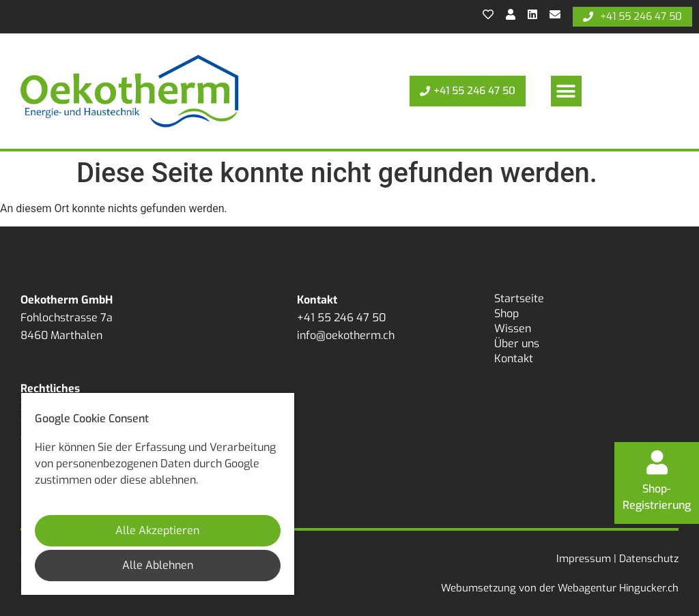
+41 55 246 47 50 (341, 318)
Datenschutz (649, 559)
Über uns (517, 343)
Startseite (519, 298)
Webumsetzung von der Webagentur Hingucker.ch (560, 588)
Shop (507, 313)
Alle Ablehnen (158, 565)
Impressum (584, 559)
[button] (566, 91)
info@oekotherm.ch (346, 335)
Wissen (513, 328)
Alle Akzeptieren (157, 530)
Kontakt (514, 358)
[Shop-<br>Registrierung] (657, 460)
